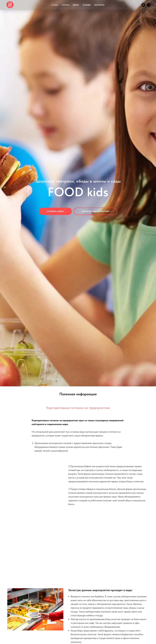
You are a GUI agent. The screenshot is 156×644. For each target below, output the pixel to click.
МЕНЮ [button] (76, 5)
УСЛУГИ (65, 5)
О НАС (55, 5)
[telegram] (149, 5)
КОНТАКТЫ (99, 5)
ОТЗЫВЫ (87, 5)
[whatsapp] (143, 5)
